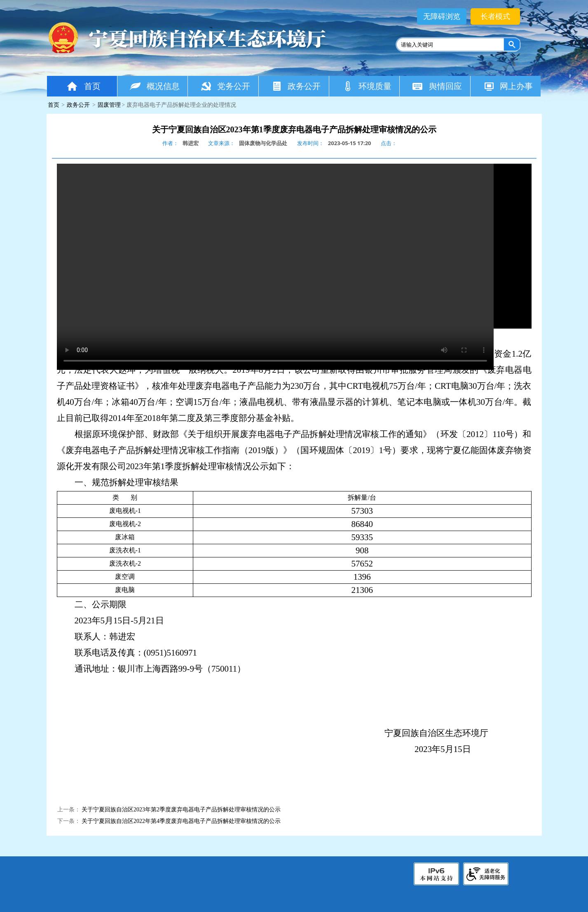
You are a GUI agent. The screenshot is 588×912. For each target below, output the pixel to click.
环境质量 (367, 86)
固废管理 (109, 105)
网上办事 (508, 86)
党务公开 (225, 86)
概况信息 (155, 86)
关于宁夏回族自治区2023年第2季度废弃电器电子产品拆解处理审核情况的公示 (181, 810)
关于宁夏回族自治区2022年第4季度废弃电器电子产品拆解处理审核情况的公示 (181, 821)
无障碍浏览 (442, 16)
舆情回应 (437, 86)
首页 (83, 86)
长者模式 (495, 16)
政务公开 (296, 86)
